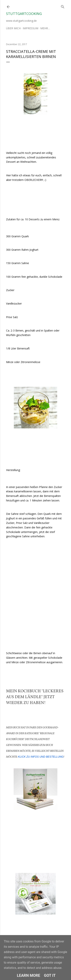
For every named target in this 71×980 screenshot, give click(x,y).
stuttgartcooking (24, 14)
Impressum (30, 28)
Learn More (28, 975)
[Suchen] (63, 6)
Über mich (13, 28)
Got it (50, 975)
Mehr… (45, 28)
